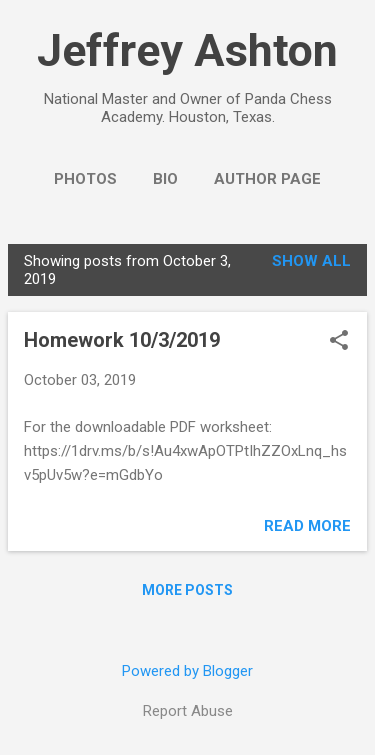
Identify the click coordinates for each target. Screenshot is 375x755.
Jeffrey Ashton (187, 50)
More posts (187, 590)
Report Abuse (188, 711)
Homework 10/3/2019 (122, 340)
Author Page (267, 179)
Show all (311, 261)
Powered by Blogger (187, 671)
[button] (339, 342)
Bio (165, 179)
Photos (85, 179)
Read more (307, 526)
